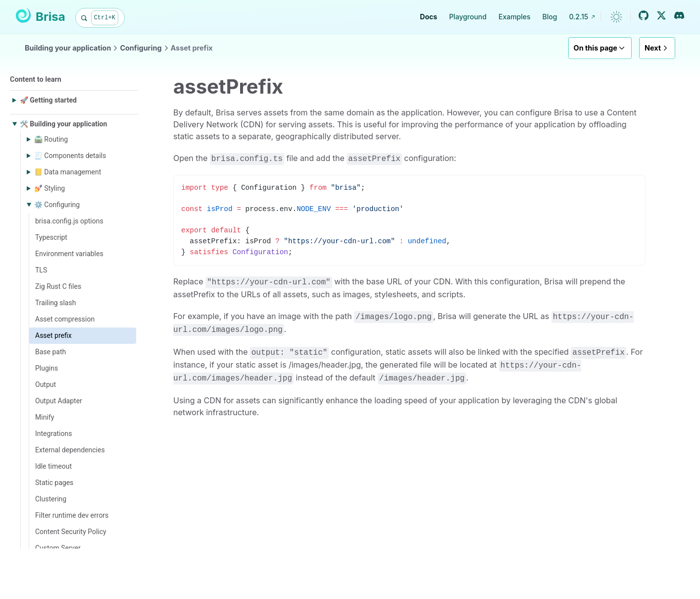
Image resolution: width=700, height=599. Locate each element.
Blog (550, 17)
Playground (468, 17)
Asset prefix (192, 48)
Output (46, 384)
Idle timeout (53, 466)
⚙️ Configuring (57, 205)
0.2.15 (582, 17)
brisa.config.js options (69, 221)
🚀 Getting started (48, 100)
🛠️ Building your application (64, 124)
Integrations (53, 434)
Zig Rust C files (58, 286)
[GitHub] (644, 15)
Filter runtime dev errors (72, 515)
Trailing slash (55, 303)
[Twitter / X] (661, 15)
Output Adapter (59, 401)
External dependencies (70, 450)
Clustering (51, 499)
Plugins (47, 368)
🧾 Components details (70, 156)
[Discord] (679, 15)
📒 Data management (68, 172)
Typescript (51, 237)
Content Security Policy (71, 532)
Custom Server (58, 548)
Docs (428, 17)
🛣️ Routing (51, 139)
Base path (50, 352)
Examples (515, 17)
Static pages (54, 483)
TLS (41, 270)
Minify (45, 417)
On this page (600, 48)
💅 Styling (50, 188)
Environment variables (69, 254)
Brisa (41, 16)
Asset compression (65, 319)
